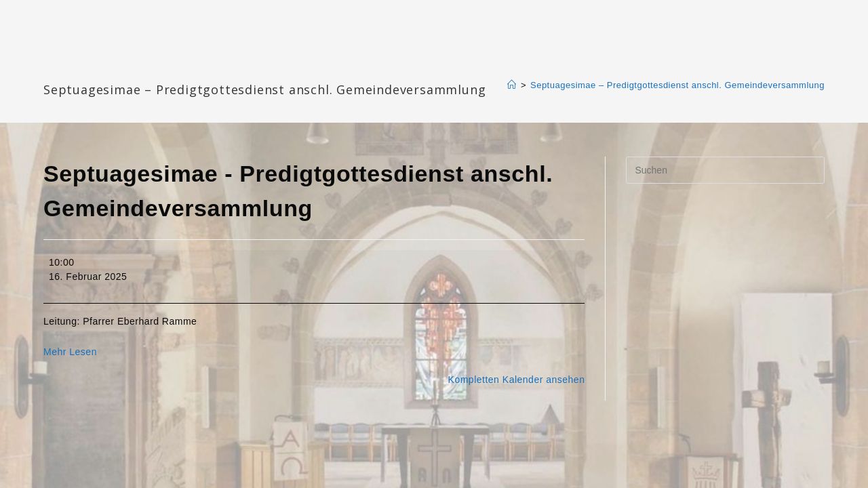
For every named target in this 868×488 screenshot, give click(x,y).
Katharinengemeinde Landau (159, 67)
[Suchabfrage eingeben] (725, 170)
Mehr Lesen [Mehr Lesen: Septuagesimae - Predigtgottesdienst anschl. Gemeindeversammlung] (70, 352)
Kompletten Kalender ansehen (517, 380)
